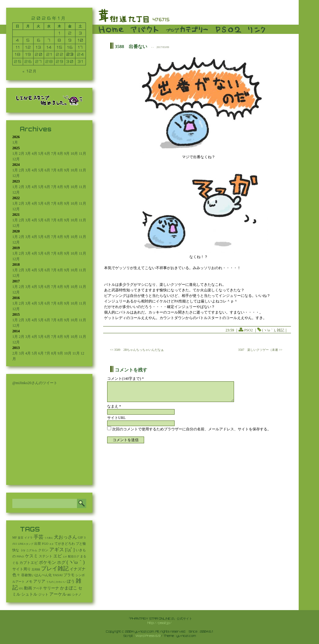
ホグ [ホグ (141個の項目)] (61, 562)
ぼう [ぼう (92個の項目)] (71, 581)
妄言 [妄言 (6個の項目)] (21, 538)
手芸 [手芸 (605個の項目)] (38, 537)
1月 (15, 142)
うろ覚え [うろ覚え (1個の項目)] (49, 538)
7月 (54, 154)
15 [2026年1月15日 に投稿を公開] (60, 47)
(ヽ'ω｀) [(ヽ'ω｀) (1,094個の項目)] (76, 562)
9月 (67, 154)
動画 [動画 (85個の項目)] (28, 588)
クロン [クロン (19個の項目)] (43, 550)
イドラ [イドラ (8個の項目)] (28, 538)
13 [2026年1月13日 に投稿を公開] (39, 47)
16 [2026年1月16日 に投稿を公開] (70, 47)
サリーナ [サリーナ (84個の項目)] (51, 588)
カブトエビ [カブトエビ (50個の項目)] (29, 563)
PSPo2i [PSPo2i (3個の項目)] (20, 557)
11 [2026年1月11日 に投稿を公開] (18, 47)
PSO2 (248, 330)
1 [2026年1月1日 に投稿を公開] (60, 33)
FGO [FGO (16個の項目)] (45, 544)
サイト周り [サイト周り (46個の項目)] (22, 569)
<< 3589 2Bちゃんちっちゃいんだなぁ (137, 350)
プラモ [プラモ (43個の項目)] (69, 575)
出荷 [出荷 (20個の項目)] (38, 544)
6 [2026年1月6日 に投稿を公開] (39, 40)
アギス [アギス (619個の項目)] (57, 550)
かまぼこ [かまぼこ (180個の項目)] (69, 588)
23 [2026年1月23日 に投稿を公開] (70, 54)
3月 (28, 154)
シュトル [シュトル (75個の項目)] (29, 594)
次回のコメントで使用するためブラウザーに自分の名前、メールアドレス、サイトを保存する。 (192, 429)
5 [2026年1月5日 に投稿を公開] (28, 40)
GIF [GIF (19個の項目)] (81, 537)
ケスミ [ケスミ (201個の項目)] (31, 556)
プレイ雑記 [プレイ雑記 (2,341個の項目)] (55, 568)
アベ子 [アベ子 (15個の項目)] (38, 588)
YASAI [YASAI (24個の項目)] (58, 575)
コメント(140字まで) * (125, 379)
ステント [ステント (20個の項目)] (46, 556)
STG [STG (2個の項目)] (21, 589)
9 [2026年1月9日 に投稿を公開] (70, 40)
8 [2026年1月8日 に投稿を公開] (60, 40)
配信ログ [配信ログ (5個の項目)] (74, 556)
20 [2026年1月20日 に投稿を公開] (39, 54)
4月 (34, 154)
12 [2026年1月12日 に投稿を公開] (28, 47)
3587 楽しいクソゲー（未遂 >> (260, 350)
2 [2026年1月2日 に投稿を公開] (70, 33)
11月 (83, 154)
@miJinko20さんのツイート (35, 383)
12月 (16, 159)
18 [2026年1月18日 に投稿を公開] (18, 54)
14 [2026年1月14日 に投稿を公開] (49, 47)
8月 (60, 154)
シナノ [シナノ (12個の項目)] (77, 595)
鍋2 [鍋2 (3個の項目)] (69, 595)
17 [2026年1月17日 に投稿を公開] (81, 47)
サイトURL (116, 418)
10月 (74, 154)
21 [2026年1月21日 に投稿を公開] (49, 54)
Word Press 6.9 (148, 636)
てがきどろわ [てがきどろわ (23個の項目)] (65, 544)
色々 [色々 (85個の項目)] (16, 575)
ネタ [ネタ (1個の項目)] (51, 544)
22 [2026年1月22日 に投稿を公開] (60, 54)
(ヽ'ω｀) (269, 330)
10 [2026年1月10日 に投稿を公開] (81, 40)
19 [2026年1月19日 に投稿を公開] (28, 54)
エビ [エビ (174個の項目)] (58, 556)
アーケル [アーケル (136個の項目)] (58, 594)
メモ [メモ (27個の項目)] (29, 581)
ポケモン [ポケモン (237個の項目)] (47, 562)
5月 (41, 154)
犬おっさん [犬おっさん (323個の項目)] (65, 537)
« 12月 (30, 71)
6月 (47, 154)
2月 (22, 154)
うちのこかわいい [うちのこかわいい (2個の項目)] (56, 582)
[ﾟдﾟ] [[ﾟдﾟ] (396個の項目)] (70, 550)
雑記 (281, 330)
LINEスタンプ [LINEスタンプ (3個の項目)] (26, 544)
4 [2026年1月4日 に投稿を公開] (18, 40)
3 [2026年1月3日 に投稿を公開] (81, 33)
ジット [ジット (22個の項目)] (43, 594)
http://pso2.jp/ (160, 623)
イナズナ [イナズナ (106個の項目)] (78, 569)
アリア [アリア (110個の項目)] (39, 581)
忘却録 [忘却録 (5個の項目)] (36, 569)
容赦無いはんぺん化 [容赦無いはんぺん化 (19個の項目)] (36, 575)
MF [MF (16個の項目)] (15, 537)
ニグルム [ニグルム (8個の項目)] (32, 550)
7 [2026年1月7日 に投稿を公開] (49, 40)
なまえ (114, 406)
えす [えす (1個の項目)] (65, 557)
